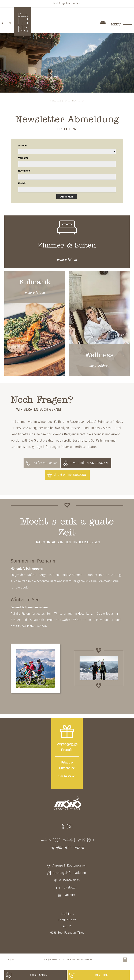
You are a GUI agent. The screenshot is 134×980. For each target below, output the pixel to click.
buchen (102, 975)
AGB (46, 960)
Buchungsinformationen (69, 873)
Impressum (55, 960)
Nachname (24, 171)
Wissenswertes (69, 880)
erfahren (67, 260)
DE (3, 24)
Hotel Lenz (56, 101)
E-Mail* (22, 183)
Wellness (99, 356)
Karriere (69, 895)
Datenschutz (68, 960)
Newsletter (78, 101)
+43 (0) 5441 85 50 (44, 463)
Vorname (23, 158)
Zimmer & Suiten (67, 246)
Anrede (22, 146)
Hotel (67, 101)
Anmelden (67, 197)
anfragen (38, 975)
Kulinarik (35, 282)
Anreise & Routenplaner (69, 866)
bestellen (67, 776)
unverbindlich (89, 463)
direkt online (70, 475)
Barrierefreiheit (85, 960)
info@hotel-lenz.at (67, 848)
